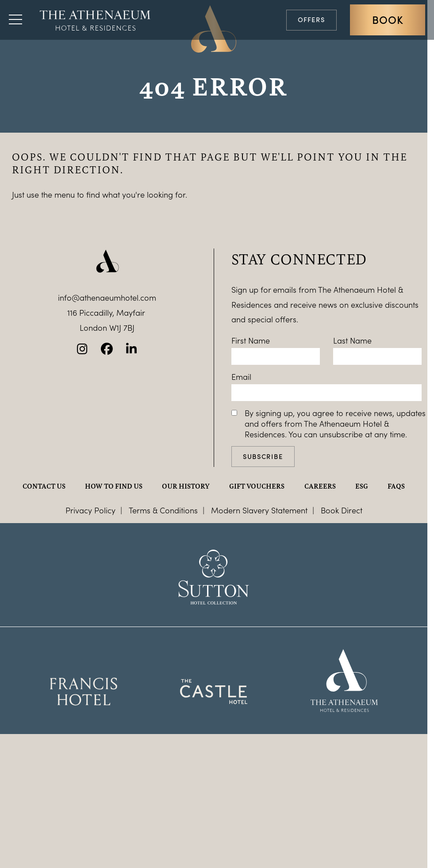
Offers (311, 20)
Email (241, 377)
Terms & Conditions (163, 510)
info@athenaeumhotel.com (107, 298)
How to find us (114, 486)
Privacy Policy (90, 510)
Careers (320, 486)
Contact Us (44, 486)
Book (388, 20)
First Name (251, 340)
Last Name (352, 340)
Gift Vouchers (257, 486)
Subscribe (263, 457)
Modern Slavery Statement (259, 510)
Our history (186, 486)
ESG (362, 486)
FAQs (396, 486)
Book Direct (342, 510)
